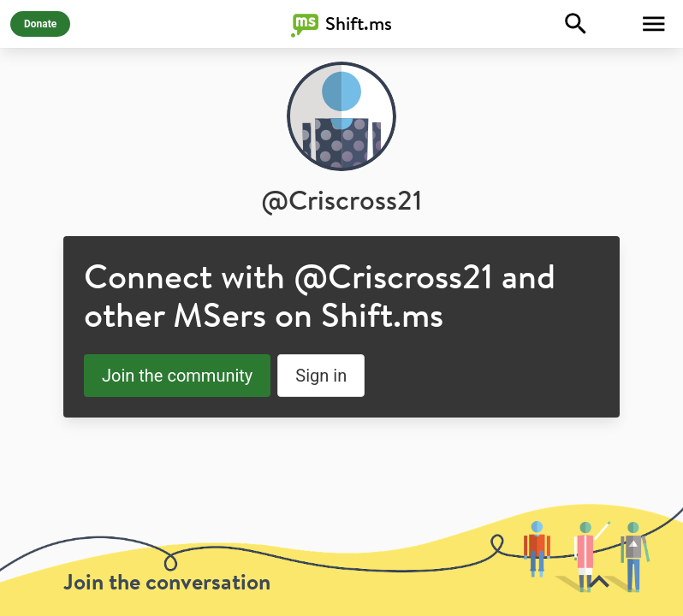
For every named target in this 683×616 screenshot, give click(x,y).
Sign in (321, 376)
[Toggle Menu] (654, 24)
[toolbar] (341, 560)
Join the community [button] (177, 376)
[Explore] (576, 24)
